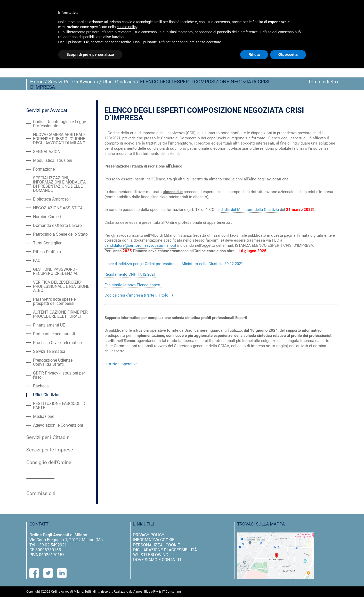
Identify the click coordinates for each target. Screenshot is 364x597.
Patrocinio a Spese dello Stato (60, 234)
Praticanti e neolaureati (54, 334)
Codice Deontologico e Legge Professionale (59, 124)
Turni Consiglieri (48, 243)
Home (37, 82)
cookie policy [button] (127, 27)
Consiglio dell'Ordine (49, 463)
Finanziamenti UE (49, 325)
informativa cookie (154, 540)
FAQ (37, 261)
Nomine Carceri (47, 217)
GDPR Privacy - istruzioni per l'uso (59, 375)
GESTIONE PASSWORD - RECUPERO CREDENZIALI (56, 272)
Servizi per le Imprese (50, 450)
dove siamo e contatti (157, 560)
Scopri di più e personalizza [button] (90, 54)
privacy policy (149, 535)
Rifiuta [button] (254, 54)
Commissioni (41, 493)
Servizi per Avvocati (47, 110)
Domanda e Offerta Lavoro (57, 226)
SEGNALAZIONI (47, 152)
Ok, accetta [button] (288, 54)
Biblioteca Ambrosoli (52, 199)
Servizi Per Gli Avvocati (73, 82)
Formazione (44, 169)
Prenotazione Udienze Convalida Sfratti (53, 362)
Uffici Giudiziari (119, 82)
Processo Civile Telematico (57, 343)
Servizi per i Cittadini (48, 437)
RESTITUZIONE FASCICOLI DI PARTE (60, 406)
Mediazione (44, 417)
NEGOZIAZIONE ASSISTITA (58, 208)
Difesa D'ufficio (47, 252)
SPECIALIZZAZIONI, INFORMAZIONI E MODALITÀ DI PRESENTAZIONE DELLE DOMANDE (59, 184)
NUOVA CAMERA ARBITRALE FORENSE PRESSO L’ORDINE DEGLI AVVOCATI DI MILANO (59, 139)
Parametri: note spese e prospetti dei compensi (54, 301)
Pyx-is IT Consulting (167, 592)
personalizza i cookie (156, 545)
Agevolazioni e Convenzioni (58, 425)
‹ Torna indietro (322, 82)
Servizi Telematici (49, 352)
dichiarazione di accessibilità (165, 550)
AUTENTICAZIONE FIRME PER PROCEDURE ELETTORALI (60, 314)
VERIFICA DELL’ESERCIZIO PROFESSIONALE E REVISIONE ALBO (61, 286)
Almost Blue (142, 592)
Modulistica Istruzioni (53, 161)
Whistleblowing (151, 555)
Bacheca (41, 386)
